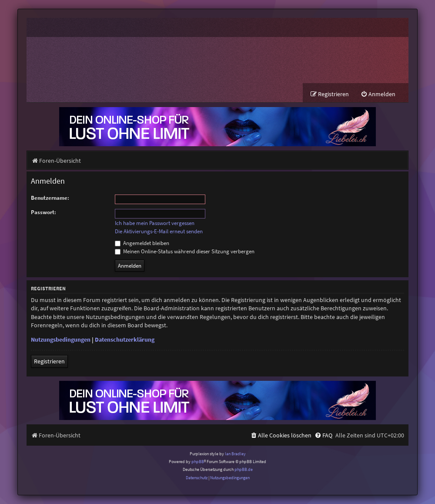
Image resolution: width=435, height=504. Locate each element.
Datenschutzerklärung (125, 339)
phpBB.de (244, 470)
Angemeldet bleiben (142, 243)
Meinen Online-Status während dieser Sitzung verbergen (185, 251)
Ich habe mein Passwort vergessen (155, 223)
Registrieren (49, 361)
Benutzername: (50, 198)
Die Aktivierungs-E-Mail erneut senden (159, 232)
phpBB (198, 462)
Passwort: (43, 212)
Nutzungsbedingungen (61, 339)
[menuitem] (378, 94)
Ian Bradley (235, 454)
